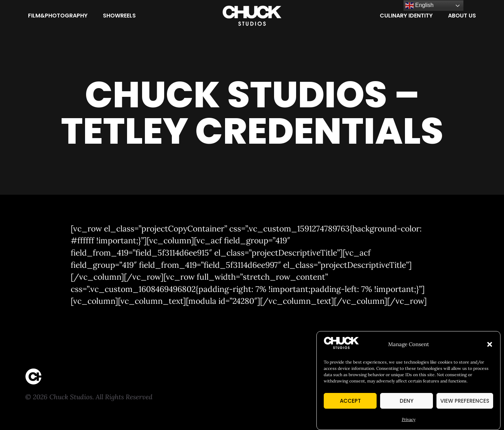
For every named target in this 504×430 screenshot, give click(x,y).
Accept (350, 401)
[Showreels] (119, 16)
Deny (407, 401)
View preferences (465, 401)
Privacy (409, 420)
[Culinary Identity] (406, 16)
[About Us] (462, 16)
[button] (490, 345)
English (419, 6)
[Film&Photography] (58, 16)
